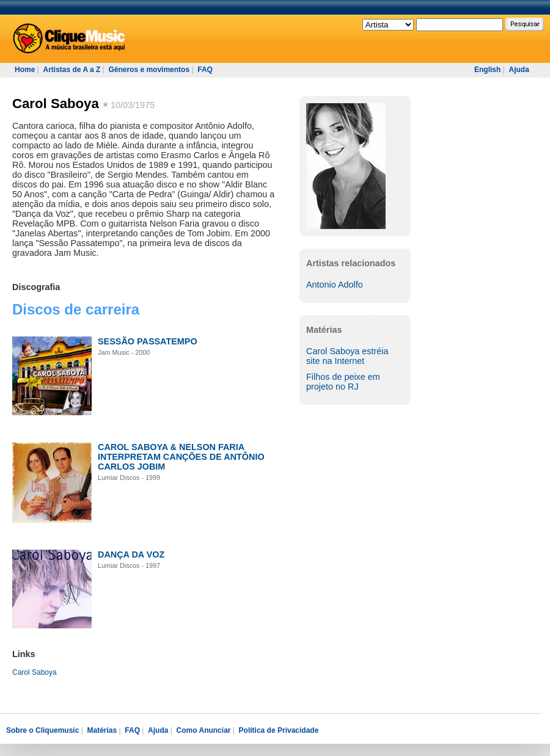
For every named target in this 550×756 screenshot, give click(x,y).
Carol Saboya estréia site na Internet (347, 356)
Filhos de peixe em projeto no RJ (343, 382)
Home (25, 70)
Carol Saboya (56, 104)
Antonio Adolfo (335, 285)
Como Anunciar (204, 730)
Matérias (102, 730)
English (487, 70)
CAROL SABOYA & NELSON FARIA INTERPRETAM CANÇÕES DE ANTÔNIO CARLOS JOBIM (181, 457)
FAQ (205, 70)
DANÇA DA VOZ (131, 554)
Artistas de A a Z (71, 70)
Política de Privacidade (279, 730)
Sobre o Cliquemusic (42, 730)
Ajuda (519, 70)
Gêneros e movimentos (149, 70)
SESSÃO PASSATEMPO (148, 341)
